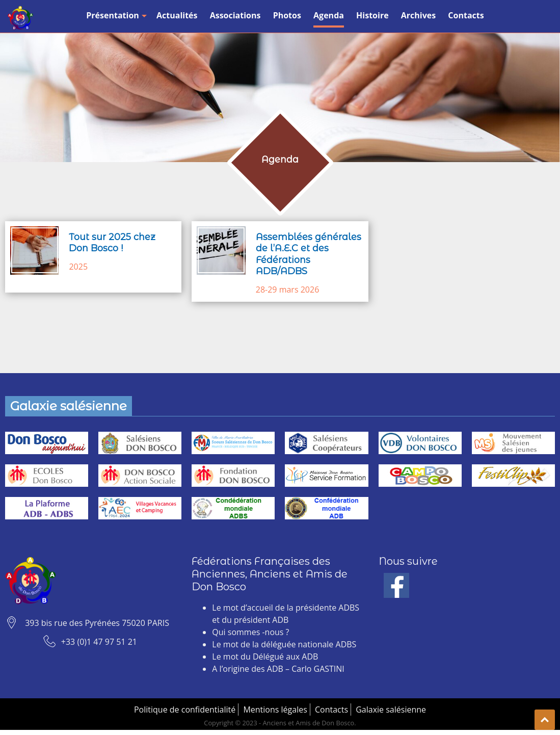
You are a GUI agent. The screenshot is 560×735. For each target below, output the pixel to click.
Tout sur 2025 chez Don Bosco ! (112, 243)
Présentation (115, 15)
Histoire (372, 15)
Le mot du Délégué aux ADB (265, 657)
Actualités (177, 15)
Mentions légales (275, 710)
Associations (235, 15)
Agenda (329, 15)
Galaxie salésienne (391, 710)
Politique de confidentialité (185, 710)
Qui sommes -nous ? (250, 632)
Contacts (466, 15)
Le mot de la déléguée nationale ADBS (284, 644)
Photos (287, 15)
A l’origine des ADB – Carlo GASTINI (278, 669)
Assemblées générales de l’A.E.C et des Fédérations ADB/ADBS (309, 254)
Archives (418, 15)
